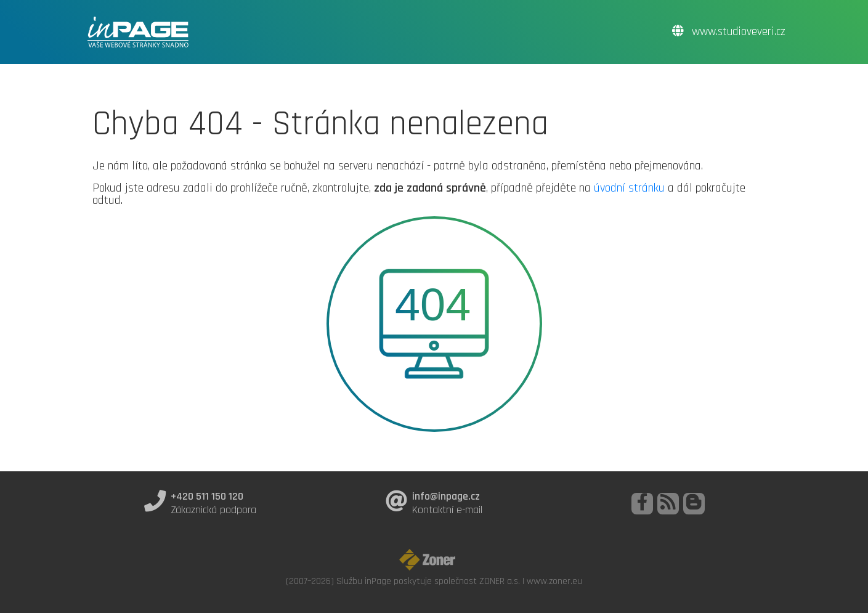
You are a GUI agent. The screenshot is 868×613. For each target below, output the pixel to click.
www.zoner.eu (554, 581)
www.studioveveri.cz (729, 32)
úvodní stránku (629, 188)
